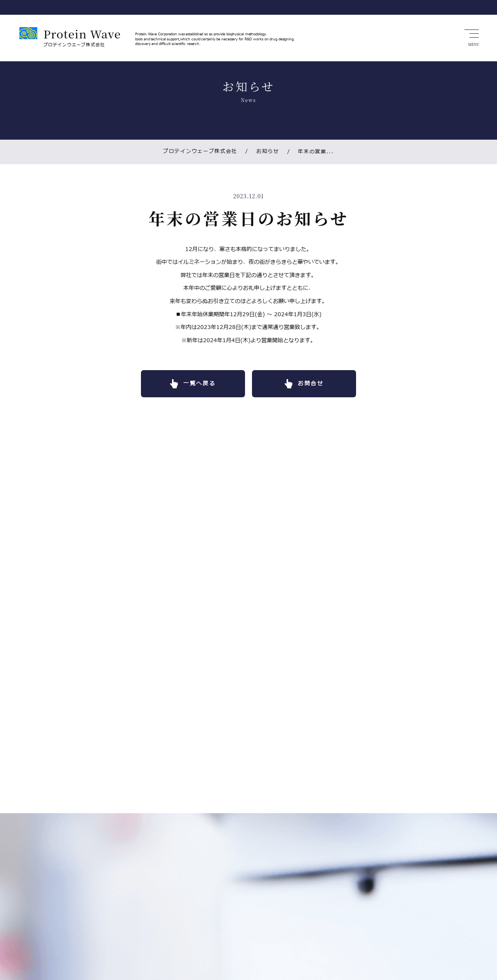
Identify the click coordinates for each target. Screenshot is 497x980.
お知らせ (262, 152)
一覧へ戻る (197, 385)
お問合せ (313, 385)
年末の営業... (312, 152)
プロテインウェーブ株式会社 (199, 152)
